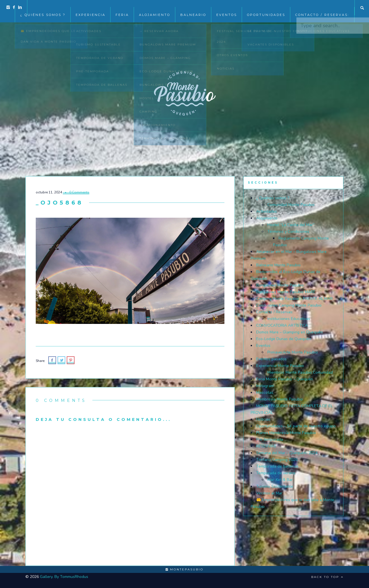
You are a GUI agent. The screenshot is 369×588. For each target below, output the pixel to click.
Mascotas (265, 393)
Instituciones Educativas (289, 319)
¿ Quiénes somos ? (43, 8)
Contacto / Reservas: (322, 8)
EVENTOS (227, 8)
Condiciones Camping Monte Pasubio (289, 305)
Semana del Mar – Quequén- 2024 (287, 453)
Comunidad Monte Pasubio (291, 205)
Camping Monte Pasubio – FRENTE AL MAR (294, 299)
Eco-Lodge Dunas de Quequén (284, 339)
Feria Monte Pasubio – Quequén (285, 379)
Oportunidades (266, 8)
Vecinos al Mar (269, 493)
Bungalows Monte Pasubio (280, 285)
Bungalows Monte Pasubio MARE (286, 292)
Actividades (267, 211)
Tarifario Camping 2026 (277, 460)
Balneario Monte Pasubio (278, 265)
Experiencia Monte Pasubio (280, 366)
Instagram (265, 386)
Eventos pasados (271, 359)
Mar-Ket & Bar (280, 480)
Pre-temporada (270, 439)
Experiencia (91, 8)
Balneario (193, 8)
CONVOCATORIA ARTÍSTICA (282, 325)
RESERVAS (266, 446)
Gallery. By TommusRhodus (64, 577)
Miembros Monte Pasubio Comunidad (300, 372)
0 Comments (79, 192)
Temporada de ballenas (277, 466)
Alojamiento (155, 8)
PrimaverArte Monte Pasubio (293, 352)
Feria (122, 8)
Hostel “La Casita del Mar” (291, 225)
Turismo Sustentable (275, 486)
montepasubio (184, 569)
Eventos (263, 346)
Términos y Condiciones (288, 232)
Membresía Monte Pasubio (280, 399)
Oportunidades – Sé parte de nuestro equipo (296, 426)
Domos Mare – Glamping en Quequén (289, 332)
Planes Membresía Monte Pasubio (286, 433)
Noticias (263, 419)
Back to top (327, 577)
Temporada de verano (276, 473)
